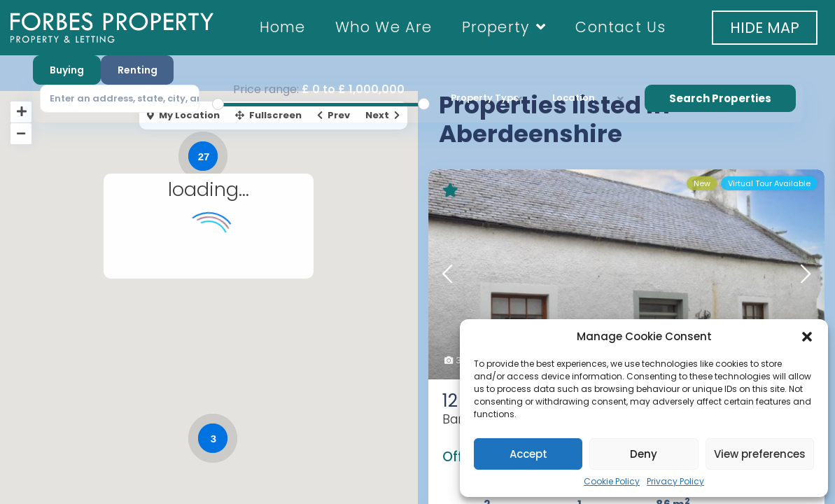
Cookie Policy (612, 482)
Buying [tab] (67, 70)
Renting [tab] (138, 70)
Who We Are (384, 27)
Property (504, 27)
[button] (807, 337)
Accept (528, 454)
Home (283, 27)
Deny (644, 454)
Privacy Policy (675, 482)
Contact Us (620, 27)
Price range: (266, 90)
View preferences (760, 454)
